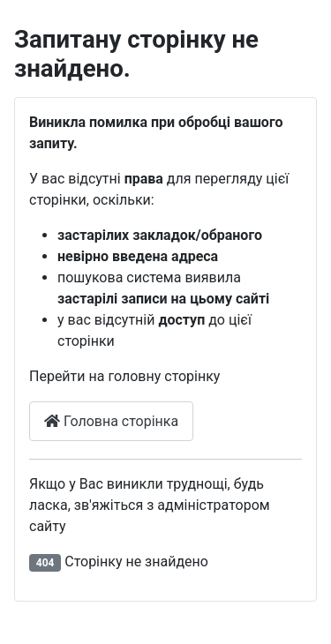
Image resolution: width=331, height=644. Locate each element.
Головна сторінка (111, 421)
